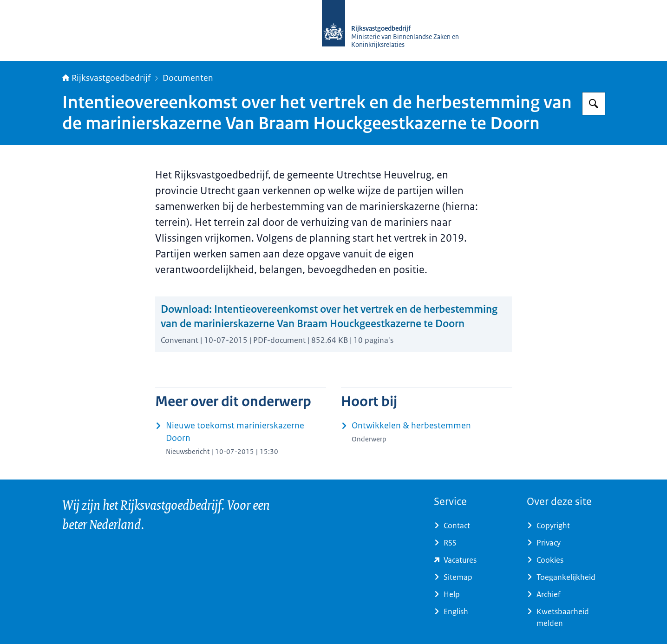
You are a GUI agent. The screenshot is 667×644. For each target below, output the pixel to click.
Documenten (188, 78)
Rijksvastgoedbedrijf (106, 78)
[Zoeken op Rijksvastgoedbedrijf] (594, 104)
